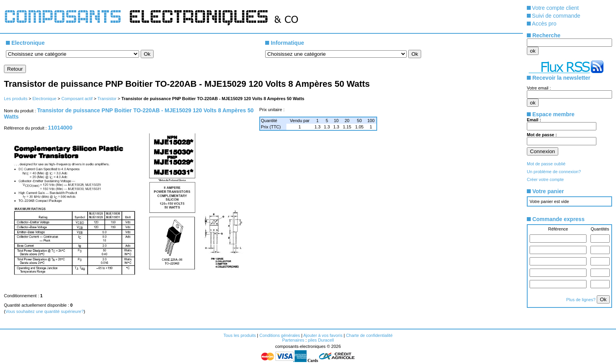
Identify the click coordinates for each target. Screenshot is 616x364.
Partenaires (293, 340)
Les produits (16, 99)
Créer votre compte (545, 179)
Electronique (44, 99)
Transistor (107, 99)
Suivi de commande (556, 16)
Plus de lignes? (581, 300)
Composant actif (77, 99)
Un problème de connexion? (554, 172)
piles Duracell (321, 340)
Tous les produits (240, 335)
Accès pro (544, 24)
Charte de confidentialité (369, 335)
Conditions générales (280, 335)
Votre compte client (555, 8)
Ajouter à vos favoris (323, 335)
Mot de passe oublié (546, 164)
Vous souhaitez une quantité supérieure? (45, 311)
